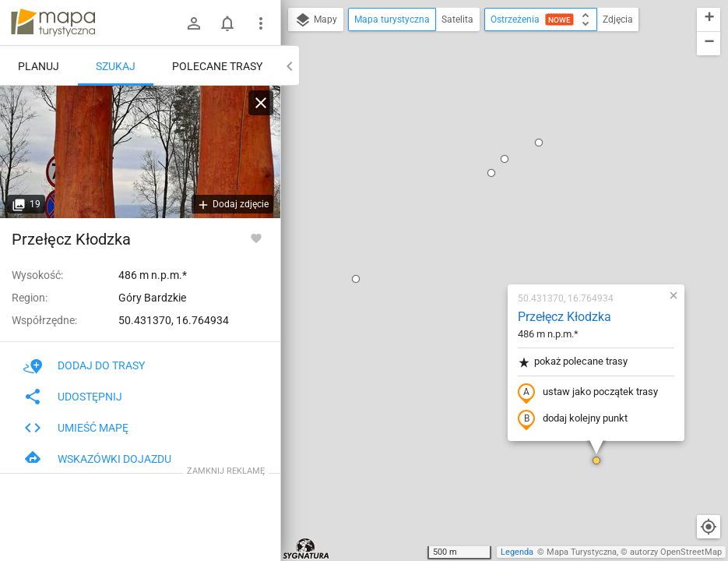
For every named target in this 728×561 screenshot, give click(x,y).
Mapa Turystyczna (582, 552)
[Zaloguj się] (194, 23)
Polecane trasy (217, 66)
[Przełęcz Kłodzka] (140, 152)
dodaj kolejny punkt (481, 239)
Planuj (39, 66)
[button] (505, 280)
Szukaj (116, 66)
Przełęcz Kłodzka (473, 137)
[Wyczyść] (261, 103)
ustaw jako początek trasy (496, 213)
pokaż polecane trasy (481, 182)
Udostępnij (73, 397)
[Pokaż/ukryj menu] (261, 23)
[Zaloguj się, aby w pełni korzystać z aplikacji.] (256, 238)
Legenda (517, 552)
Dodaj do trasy (84, 365)
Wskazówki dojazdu (97, 459)
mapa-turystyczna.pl (53, 23)
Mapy (316, 20)
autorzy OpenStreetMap (676, 552)
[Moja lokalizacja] (709, 527)
